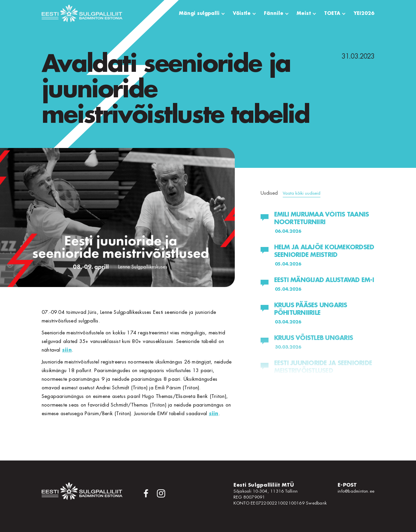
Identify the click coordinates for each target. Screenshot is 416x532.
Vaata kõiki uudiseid (302, 193)
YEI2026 (364, 13)
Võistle (242, 13)
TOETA (332, 13)
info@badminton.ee (356, 491)
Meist (304, 13)
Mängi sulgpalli (199, 13)
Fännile (274, 13)
